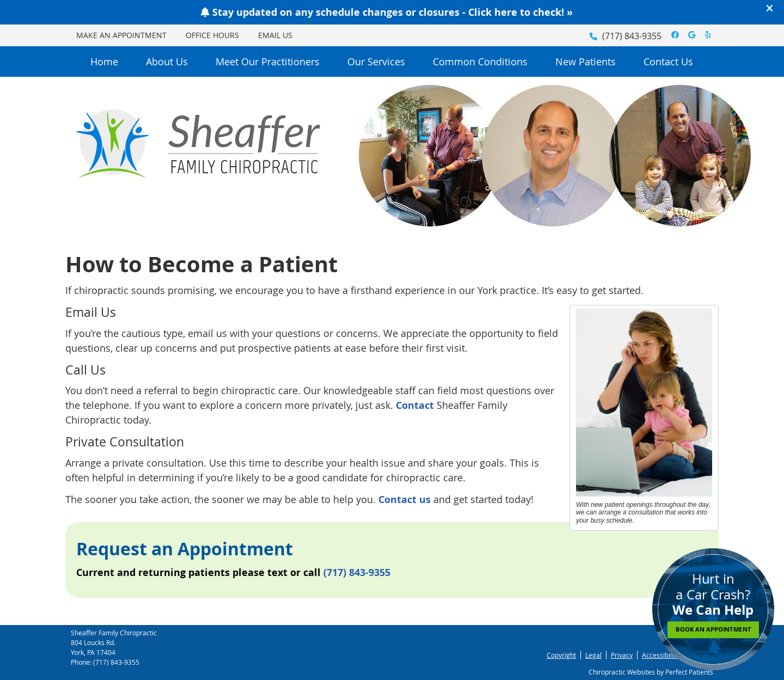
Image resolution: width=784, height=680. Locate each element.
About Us (167, 62)
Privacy (622, 655)
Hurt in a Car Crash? (713, 604)
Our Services (376, 62)
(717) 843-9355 (632, 36)
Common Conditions (480, 62)
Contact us (405, 500)
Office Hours (212, 35)
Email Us (275, 35)
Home (104, 62)
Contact (415, 405)
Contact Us (668, 62)
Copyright (561, 655)
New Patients (586, 62)
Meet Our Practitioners (268, 62)
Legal (593, 655)
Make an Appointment (121, 35)
